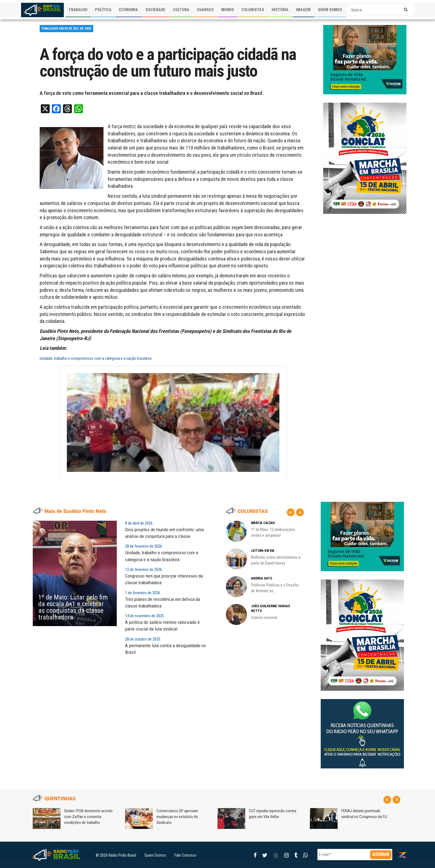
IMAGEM (303, 10)
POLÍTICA (103, 10)
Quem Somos (155, 855)
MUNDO (227, 10)
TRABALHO (78, 10)
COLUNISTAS (253, 10)
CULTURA (181, 10)
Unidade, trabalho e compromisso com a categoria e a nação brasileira (96, 358)
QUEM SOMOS (330, 10)
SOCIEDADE (155, 10)
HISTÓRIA (280, 10)
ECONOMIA (128, 10)
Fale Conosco (185, 855)
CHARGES (205, 10)
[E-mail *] (355, 855)
